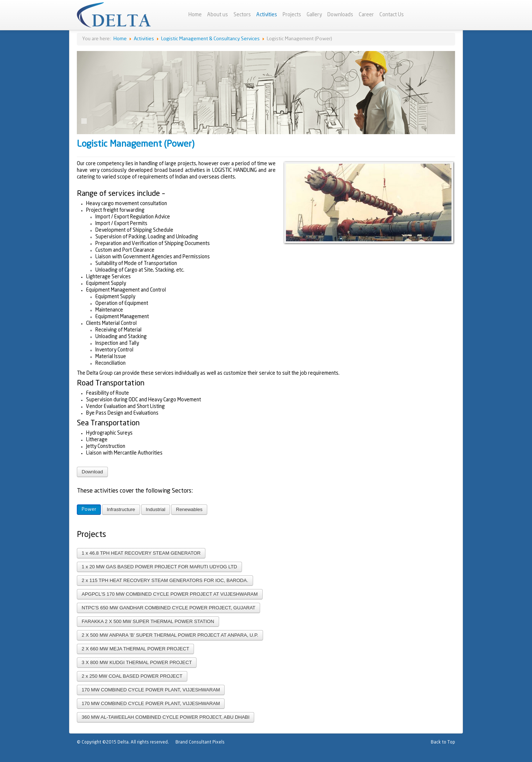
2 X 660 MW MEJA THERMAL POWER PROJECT (135, 649)
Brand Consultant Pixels (200, 742)
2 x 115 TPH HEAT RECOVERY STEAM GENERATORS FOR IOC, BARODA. (165, 580)
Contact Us (392, 15)
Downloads (340, 15)
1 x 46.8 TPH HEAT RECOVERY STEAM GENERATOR (141, 553)
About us (218, 15)
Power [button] (89, 509)
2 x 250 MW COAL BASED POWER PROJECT (132, 676)
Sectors (242, 15)
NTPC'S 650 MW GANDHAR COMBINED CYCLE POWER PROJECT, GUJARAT (168, 608)
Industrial (156, 509)
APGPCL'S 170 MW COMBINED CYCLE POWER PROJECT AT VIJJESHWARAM (170, 594)
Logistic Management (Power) (136, 144)
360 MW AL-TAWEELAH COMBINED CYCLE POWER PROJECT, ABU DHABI (166, 717)
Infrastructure (121, 509)
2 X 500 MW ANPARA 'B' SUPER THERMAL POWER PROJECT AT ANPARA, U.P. (170, 635)
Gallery (314, 15)
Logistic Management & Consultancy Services (210, 39)
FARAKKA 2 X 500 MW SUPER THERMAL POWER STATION (148, 621)
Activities (267, 15)
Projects (292, 15)
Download (92, 472)
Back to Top (443, 742)
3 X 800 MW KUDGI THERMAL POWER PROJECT (137, 662)
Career (366, 15)
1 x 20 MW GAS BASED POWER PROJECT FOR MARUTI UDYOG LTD (159, 567)
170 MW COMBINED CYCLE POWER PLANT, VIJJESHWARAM (151, 690)
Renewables (189, 509)
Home (195, 15)
